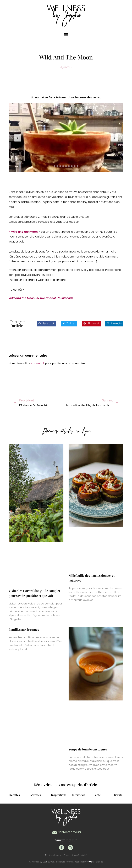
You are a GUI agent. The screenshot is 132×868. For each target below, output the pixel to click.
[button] (66, 35)
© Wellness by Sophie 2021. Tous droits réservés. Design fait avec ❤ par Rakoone (66, 862)
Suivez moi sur (66, 840)
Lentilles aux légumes (24, 629)
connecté (38, 363)
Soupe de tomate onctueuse (88, 749)
